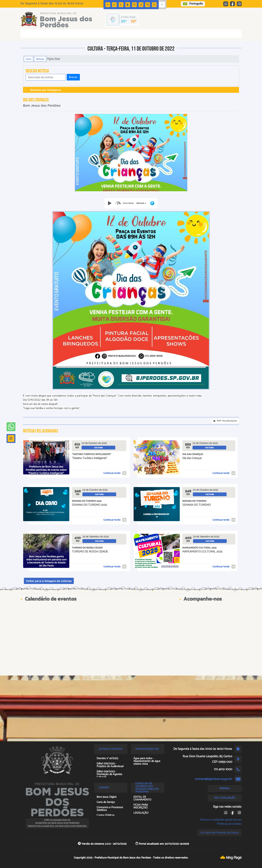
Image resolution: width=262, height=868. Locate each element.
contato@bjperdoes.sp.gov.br (214, 779)
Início (29, 59)
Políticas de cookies (229, 824)
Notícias (40, 59)
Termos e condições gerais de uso (221, 820)
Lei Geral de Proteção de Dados (220, 833)
